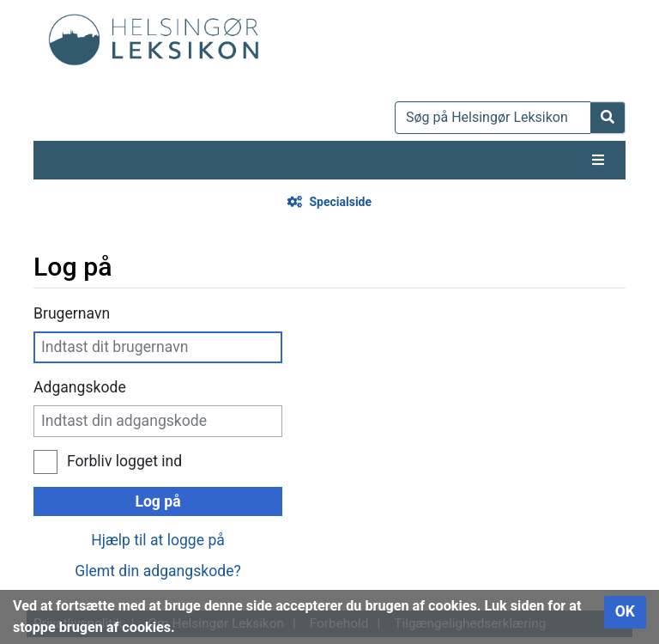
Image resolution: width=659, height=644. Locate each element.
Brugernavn (72, 313)
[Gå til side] (608, 118)
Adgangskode (80, 387)
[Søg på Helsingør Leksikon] (493, 118)
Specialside (340, 202)
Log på (157, 501)
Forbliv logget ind (124, 461)
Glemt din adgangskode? (158, 571)
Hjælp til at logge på (158, 540)
